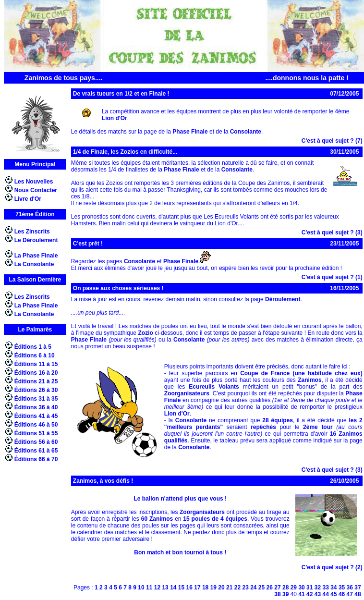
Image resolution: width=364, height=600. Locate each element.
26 (270, 588)
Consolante (246, 132)
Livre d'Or (28, 199)
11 (149, 588)
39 (285, 594)
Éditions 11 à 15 (36, 364)
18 (205, 588)
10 (141, 588)
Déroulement (283, 299)
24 (253, 588)
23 (245, 588)
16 (189, 588)
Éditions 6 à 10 (35, 355)
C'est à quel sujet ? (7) (332, 141)
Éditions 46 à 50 (36, 425)
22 (237, 588)
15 (181, 588)
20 (221, 588)
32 (318, 588)
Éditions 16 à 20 (36, 373)
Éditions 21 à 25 (36, 381)
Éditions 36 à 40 (36, 407)
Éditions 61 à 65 (36, 451)
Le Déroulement (36, 240)
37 (358, 588)
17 (197, 588)
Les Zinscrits (32, 232)
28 (285, 588)
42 (309, 594)
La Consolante (34, 264)
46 (342, 594)
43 (318, 594)
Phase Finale (190, 132)
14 (173, 588)
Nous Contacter (36, 190)
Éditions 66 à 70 (36, 459)
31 (309, 588)
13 (165, 588)
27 (277, 588)
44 (325, 594)
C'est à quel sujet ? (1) (332, 277)
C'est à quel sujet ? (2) (332, 567)
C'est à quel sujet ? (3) (332, 233)
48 (358, 594)
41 (301, 594)
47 (350, 594)
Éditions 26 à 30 (36, 390)
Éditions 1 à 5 (33, 347)
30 (301, 588)
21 (229, 588)
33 (325, 588)
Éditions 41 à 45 (36, 416)
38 (277, 594)
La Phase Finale (36, 256)
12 (157, 588)
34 (334, 588)
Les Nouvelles (34, 182)
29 (294, 588)
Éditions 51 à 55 (36, 433)
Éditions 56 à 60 (36, 442)
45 (334, 594)
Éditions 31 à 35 (36, 399)
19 (213, 588)
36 (350, 588)
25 (261, 588)
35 (342, 588)
